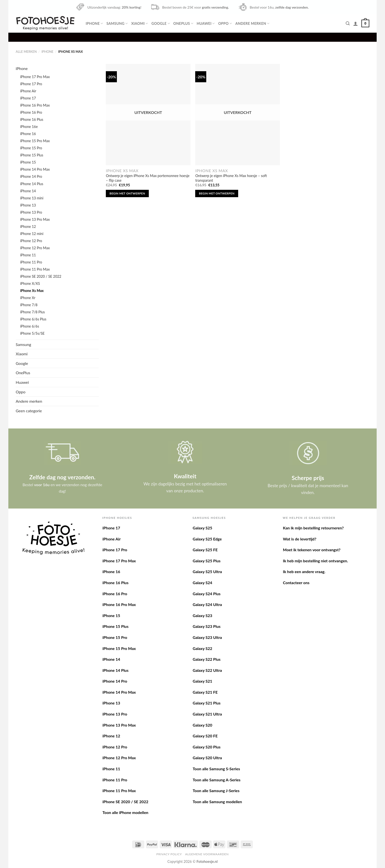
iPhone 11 (28, 255)
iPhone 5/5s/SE (32, 333)
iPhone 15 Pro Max (35, 141)
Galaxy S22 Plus (207, 659)
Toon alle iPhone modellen (125, 812)
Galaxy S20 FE (205, 736)
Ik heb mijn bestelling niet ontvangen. (315, 561)
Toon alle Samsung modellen (217, 802)
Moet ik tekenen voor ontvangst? (312, 550)
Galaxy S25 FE (205, 550)
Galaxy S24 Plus (207, 594)
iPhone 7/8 (29, 305)
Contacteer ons (296, 583)
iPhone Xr (28, 298)
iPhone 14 (28, 191)
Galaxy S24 (202, 583)
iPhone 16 (28, 134)
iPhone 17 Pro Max (35, 77)
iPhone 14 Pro (31, 176)
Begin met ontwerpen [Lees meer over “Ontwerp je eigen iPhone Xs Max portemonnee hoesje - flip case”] (127, 193)
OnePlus (183, 23)
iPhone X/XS (30, 283)
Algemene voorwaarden (207, 854)
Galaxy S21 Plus (207, 703)
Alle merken (26, 52)
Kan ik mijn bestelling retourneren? (313, 528)
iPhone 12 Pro (31, 241)
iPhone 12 (28, 227)
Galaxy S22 (202, 648)
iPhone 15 (28, 162)
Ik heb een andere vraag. (304, 572)
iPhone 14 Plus (32, 184)
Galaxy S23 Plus (207, 626)
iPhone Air (28, 91)
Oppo (225, 23)
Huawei (206, 23)
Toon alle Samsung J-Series (216, 791)
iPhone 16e (29, 127)
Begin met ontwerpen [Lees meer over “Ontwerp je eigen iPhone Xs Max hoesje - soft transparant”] (217, 193)
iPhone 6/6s (30, 326)
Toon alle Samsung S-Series (216, 769)
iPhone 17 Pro (31, 84)
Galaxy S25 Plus (207, 561)
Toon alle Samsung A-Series (217, 780)
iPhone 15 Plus (32, 155)
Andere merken (252, 23)
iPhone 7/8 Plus (33, 312)
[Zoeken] (348, 23)
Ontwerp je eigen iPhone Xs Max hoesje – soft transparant (231, 178)
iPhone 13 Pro (31, 212)
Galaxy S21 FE (205, 692)
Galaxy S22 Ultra (207, 670)
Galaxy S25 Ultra (207, 572)
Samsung (117, 23)
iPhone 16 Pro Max (35, 105)
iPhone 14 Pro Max (35, 169)
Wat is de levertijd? (300, 539)
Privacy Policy (169, 854)
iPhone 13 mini (32, 198)
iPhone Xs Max (32, 291)
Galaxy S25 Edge (207, 539)
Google (161, 23)
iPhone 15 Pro (31, 148)
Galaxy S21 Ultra (207, 714)
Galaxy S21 (202, 681)
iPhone (94, 23)
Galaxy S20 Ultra (207, 758)
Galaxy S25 (202, 528)
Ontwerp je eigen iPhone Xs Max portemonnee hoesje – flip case (148, 178)
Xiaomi (139, 23)
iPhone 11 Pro (31, 262)
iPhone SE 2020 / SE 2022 (41, 276)
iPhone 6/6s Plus (33, 319)
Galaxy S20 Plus (207, 747)
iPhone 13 (28, 205)
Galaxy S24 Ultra (207, 604)
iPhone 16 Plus (32, 119)
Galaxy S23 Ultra (207, 637)
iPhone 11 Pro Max (35, 269)
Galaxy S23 (202, 615)
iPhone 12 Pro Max (35, 248)
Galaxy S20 (202, 725)
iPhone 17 (28, 98)
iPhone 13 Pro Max (35, 219)
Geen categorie (29, 411)
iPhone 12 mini (32, 234)
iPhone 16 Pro (31, 112)
